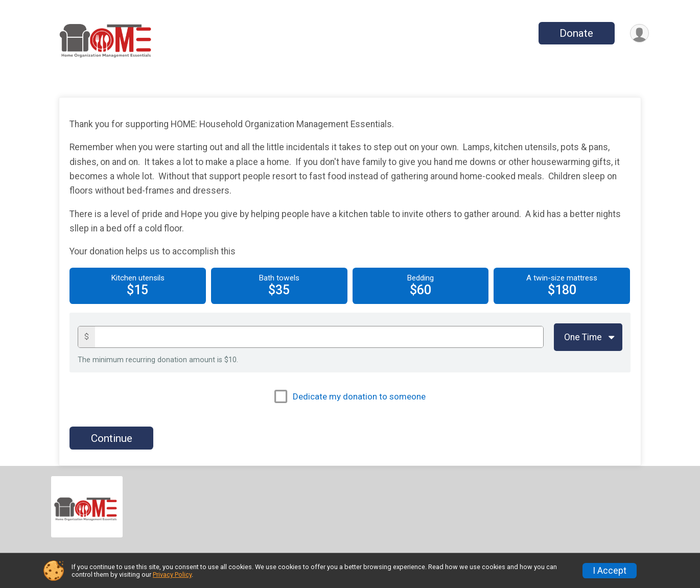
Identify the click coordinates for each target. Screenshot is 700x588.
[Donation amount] (319, 337)
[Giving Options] (588, 337)
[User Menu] (639, 33)
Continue (112, 438)
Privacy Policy (172, 574)
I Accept (610, 571)
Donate (576, 33)
